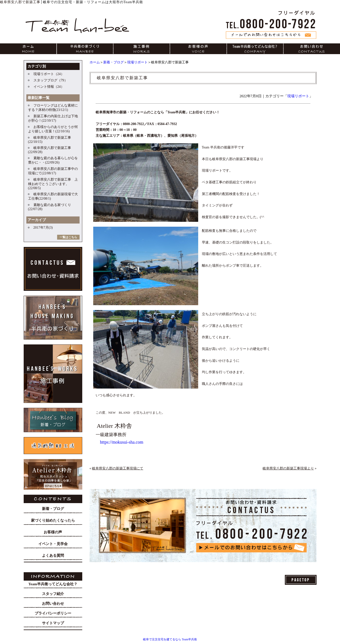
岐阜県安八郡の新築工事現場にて (118, 468)
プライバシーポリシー (53, 613)
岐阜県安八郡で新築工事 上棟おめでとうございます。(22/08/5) (53, 184)
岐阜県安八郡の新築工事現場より (288, 468)
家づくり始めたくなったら (53, 520)
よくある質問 (53, 556)
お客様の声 (53, 532)
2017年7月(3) (43, 228)
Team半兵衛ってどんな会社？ (53, 584)
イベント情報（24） (49, 87)
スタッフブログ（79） (51, 80)
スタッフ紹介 (53, 594)
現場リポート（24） (49, 74)
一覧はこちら (68, 237)
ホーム (95, 62)
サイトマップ (53, 623)
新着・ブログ (113, 62)
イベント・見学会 (53, 544)
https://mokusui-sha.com (122, 442)
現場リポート (137, 62)
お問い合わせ (53, 604)
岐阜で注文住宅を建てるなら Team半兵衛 (170, 639)
